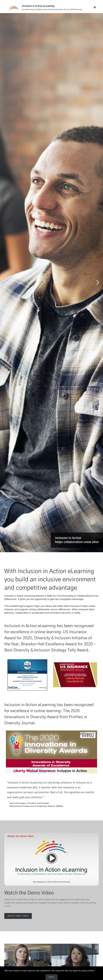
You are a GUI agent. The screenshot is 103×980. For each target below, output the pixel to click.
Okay (51, 977)
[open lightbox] (18, 916)
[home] (15, 6)
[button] (95, 7)
